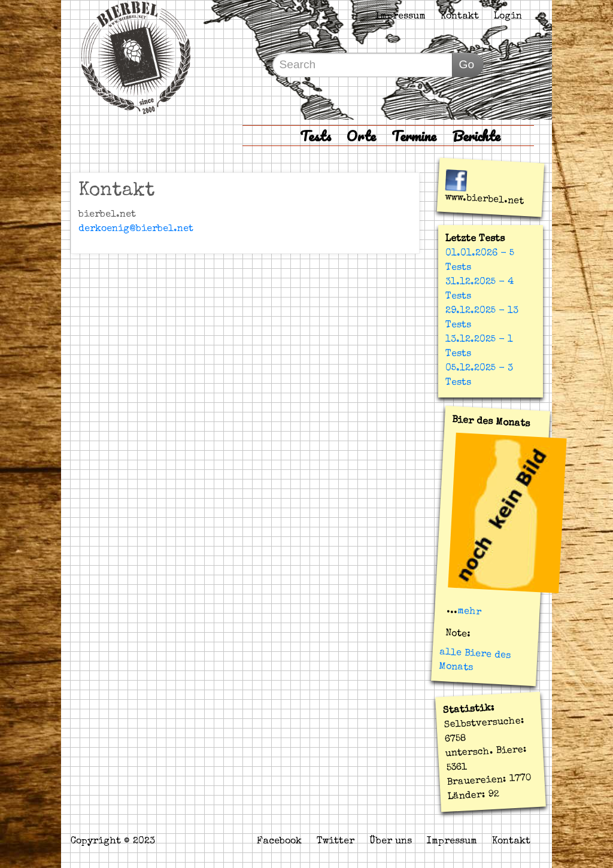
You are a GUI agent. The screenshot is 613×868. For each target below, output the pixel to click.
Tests (315, 136)
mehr (470, 612)
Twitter (336, 842)
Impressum (400, 17)
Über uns (391, 842)
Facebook (279, 842)
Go (466, 64)
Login (508, 17)
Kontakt (460, 17)
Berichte (476, 136)
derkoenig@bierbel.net (136, 229)
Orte (361, 136)
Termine (414, 136)
